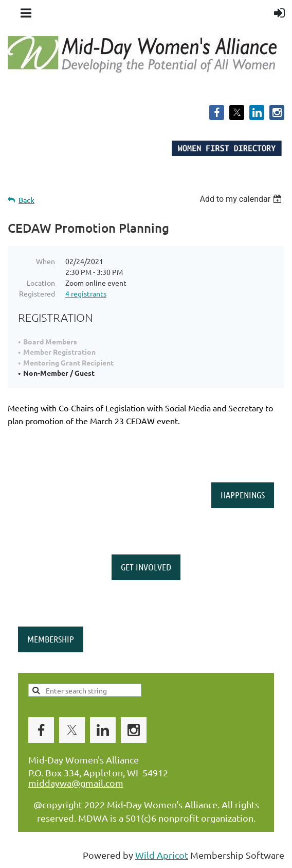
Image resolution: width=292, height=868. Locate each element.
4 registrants (86, 293)
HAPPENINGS (243, 495)
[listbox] (242, 199)
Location (41, 283)
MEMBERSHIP (51, 639)
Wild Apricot (162, 855)
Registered (37, 293)
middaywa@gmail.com (76, 783)
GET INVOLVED (146, 567)
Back (26, 200)
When (45, 261)
